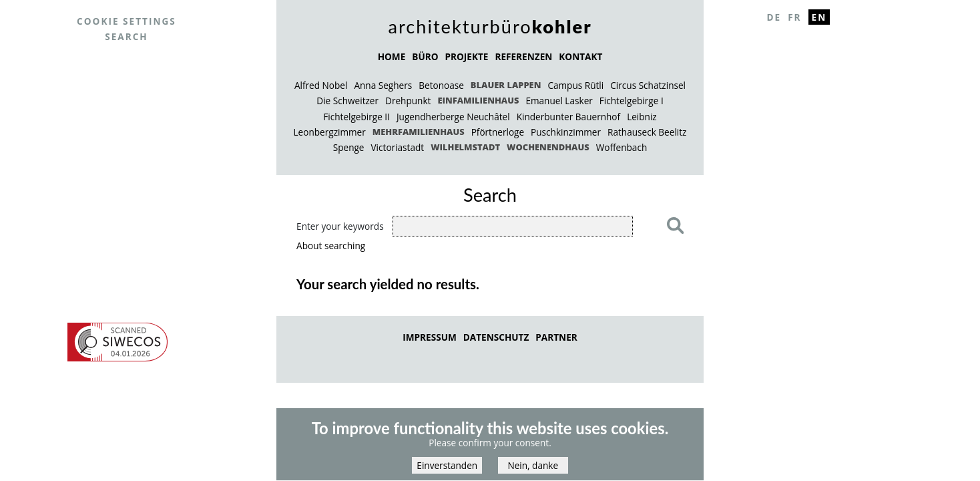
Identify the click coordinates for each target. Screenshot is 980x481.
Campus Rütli (575, 85)
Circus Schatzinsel (648, 85)
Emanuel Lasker (559, 101)
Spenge (349, 147)
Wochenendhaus (548, 147)
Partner (556, 337)
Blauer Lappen (506, 85)
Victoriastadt (398, 147)
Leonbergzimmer (330, 132)
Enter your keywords (340, 226)
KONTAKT (580, 56)
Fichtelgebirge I (632, 101)
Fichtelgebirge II (356, 117)
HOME (392, 56)
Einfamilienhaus (478, 100)
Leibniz (642, 117)
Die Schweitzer (347, 101)
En (819, 17)
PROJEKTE (466, 56)
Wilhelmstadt (465, 147)
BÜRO (425, 56)
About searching (331, 246)
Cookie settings (127, 21)
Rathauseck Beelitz (647, 132)
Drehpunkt (408, 101)
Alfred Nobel (321, 85)
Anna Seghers (383, 85)
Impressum (430, 337)
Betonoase (441, 85)
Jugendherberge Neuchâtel (453, 117)
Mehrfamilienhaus (419, 132)
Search (127, 36)
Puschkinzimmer (566, 132)
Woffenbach (622, 147)
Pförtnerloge (498, 132)
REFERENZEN (523, 56)
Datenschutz (496, 337)
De (774, 17)
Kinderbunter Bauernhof (568, 117)
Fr (794, 17)
